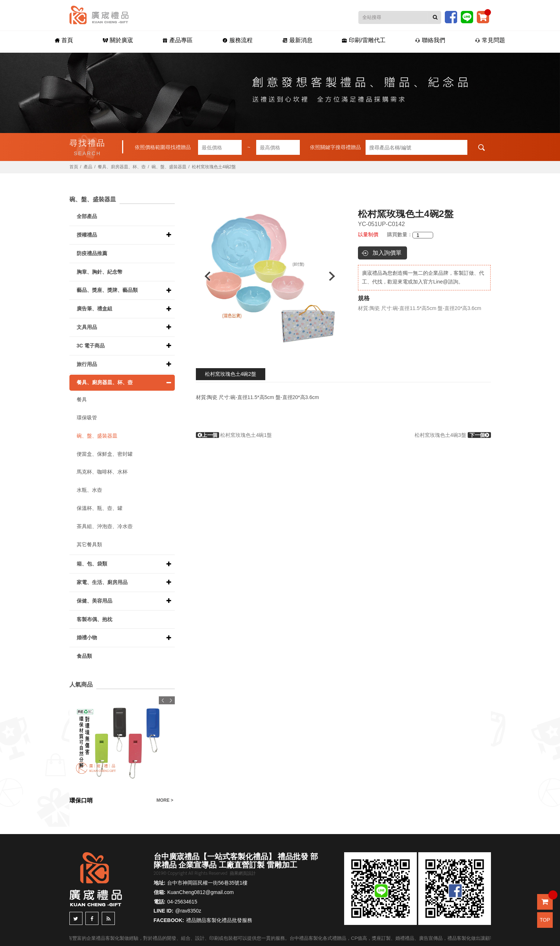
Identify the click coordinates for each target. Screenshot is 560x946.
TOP (545, 920)
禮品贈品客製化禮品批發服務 (219, 920)
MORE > (165, 800)
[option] (270, 276)
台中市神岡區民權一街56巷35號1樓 (207, 883)
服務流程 (237, 41)
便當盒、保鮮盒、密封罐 (105, 454)
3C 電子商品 (91, 346)
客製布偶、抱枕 (94, 619)
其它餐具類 (89, 544)
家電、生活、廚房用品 (102, 582)
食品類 (84, 656)
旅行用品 (87, 364)
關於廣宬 (116, 41)
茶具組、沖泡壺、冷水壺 (105, 526)
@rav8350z (188, 911)
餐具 (82, 399)
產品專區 (176, 41)
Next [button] (335, 276)
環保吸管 (87, 418)
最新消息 (298, 41)
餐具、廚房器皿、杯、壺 (122, 167)
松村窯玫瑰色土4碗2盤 (231, 374)
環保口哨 (81, 800)
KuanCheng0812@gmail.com (200, 892)
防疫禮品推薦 (92, 253)
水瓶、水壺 (89, 490)
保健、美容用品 (94, 601)
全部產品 (87, 216)
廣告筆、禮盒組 (94, 309)
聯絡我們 (432, 41)
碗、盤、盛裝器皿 (169, 167)
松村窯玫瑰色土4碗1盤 (234, 435)
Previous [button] (204, 276)
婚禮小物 (87, 637)
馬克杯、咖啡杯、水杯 (102, 472)
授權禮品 (87, 235)
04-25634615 (182, 902)
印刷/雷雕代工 (365, 41)
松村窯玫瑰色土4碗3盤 (453, 435)
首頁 (61, 41)
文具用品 (87, 327)
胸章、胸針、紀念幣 (100, 272)
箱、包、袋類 (92, 564)
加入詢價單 (387, 253)
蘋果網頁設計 (243, 873)
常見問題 (493, 41)
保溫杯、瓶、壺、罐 (100, 508)
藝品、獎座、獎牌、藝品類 (107, 290)
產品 (88, 167)
